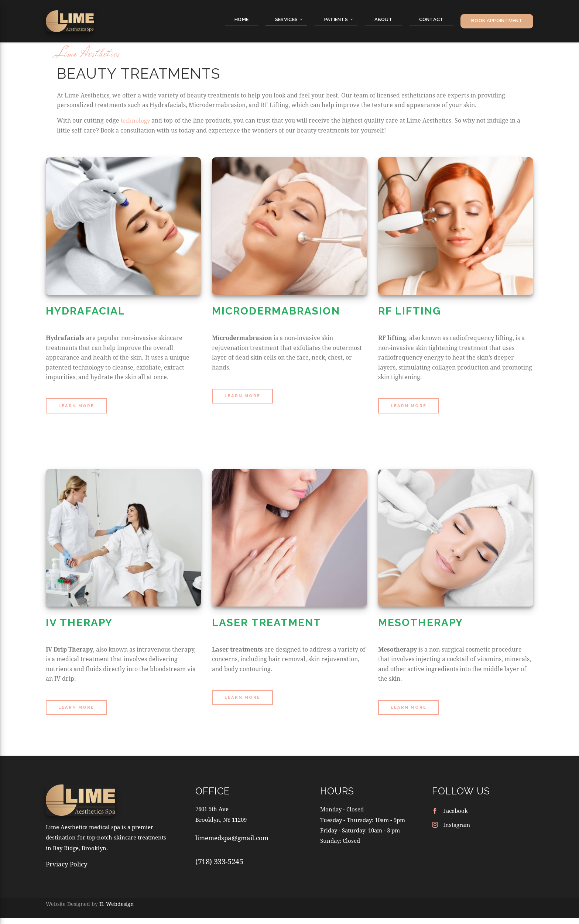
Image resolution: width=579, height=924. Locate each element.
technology (136, 163)
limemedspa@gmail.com (232, 881)
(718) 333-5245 (219, 904)
